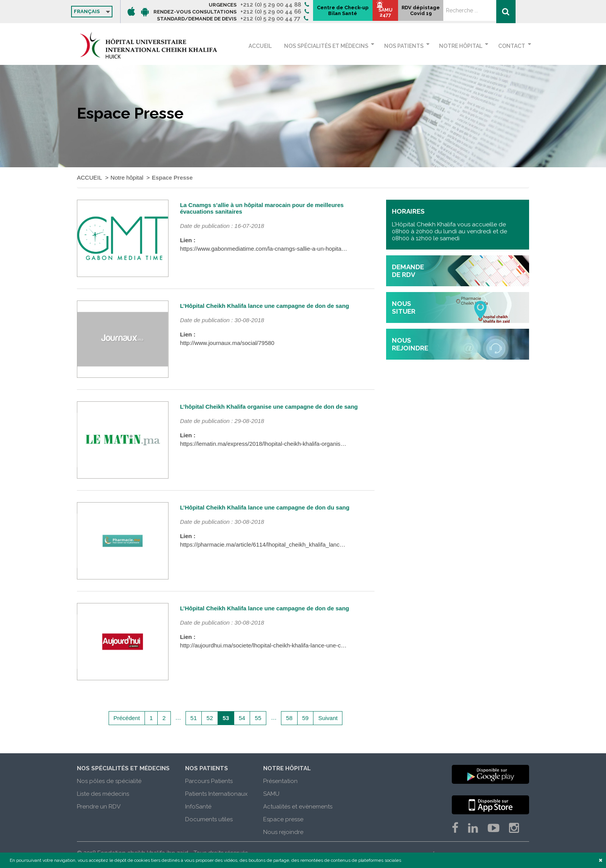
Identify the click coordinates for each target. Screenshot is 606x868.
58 (289, 718)
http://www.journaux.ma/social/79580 (227, 343)
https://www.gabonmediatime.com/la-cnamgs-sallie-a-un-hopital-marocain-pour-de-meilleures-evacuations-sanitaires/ (330, 249)
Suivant (328, 718)
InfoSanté (198, 807)
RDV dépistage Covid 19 (493, 14)
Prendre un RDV (99, 807)
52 (210, 718)
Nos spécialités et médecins (333, 46)
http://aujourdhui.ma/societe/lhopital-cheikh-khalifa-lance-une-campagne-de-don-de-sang (294, 645)
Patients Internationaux (216, 794)
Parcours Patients (209, 781)
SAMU (271, 794)
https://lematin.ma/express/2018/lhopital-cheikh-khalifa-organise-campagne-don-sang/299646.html (306, 444)
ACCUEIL (271, 46)
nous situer (404, 307)
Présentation (280, 781)
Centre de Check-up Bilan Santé (408, 12)
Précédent (127, 718)
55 (258, 718)
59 (306, 718)
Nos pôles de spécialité (109, 781)
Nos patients (408, 46)
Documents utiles (209, 819)
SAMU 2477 (456, 16)
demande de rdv (408, 271)
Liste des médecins (103, 794)
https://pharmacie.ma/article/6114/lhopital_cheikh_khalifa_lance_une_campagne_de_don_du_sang (307, 544)
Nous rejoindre (283, 832)
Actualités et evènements (298, 807)
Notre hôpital (463, 46)
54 (242, 718)
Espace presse (283, 819)
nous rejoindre (410, 344)
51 (194, 718)
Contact (512, 46)
